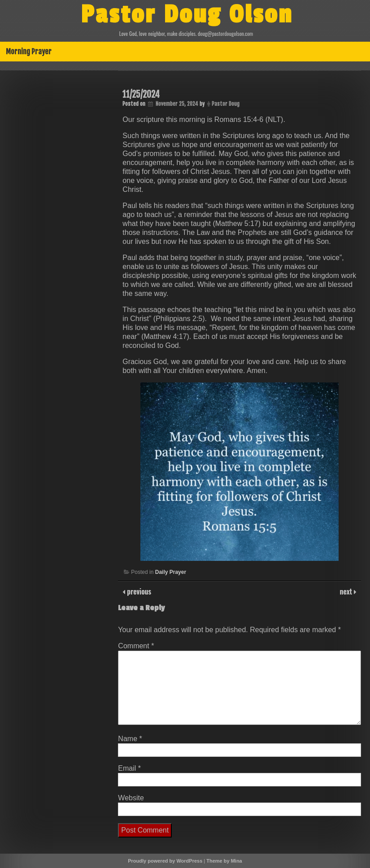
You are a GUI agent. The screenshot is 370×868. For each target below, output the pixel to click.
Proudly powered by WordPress (165, 861)
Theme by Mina (224, 861)
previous (138, 591)
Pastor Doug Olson (187, 15)
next (347, 591)
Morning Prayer (29, 52)
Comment (136, 646)
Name (130, 739)
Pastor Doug (226, 104)
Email (129, 768)
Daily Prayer (171, 572)
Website (131, 798)
